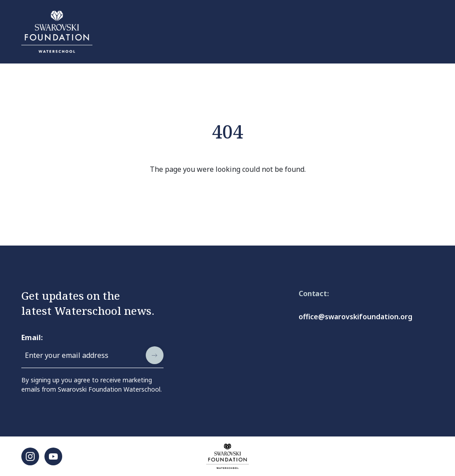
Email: (32, 337)
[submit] (155, 355)
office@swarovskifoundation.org (355, 317)
